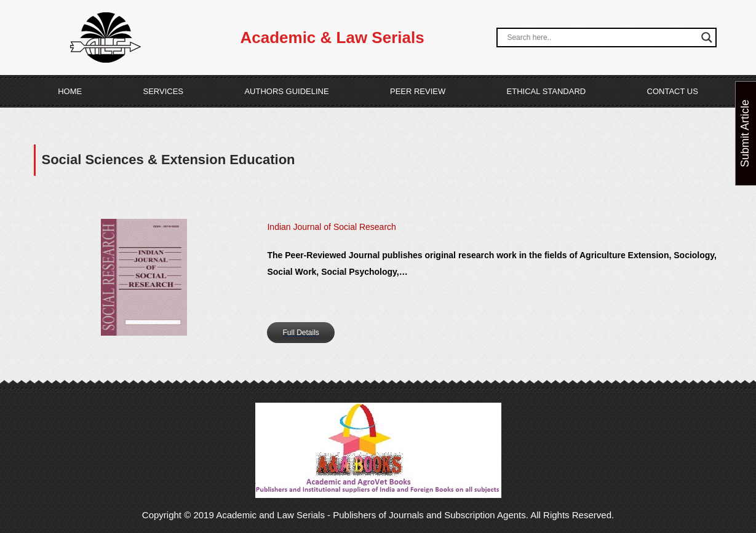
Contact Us (673, 91)
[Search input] (601, 38)
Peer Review (418, 91)
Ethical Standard (547, 91)
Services (164, 91)
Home (70, 91)
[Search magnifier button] (707, 38)
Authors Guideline (286, 91)
